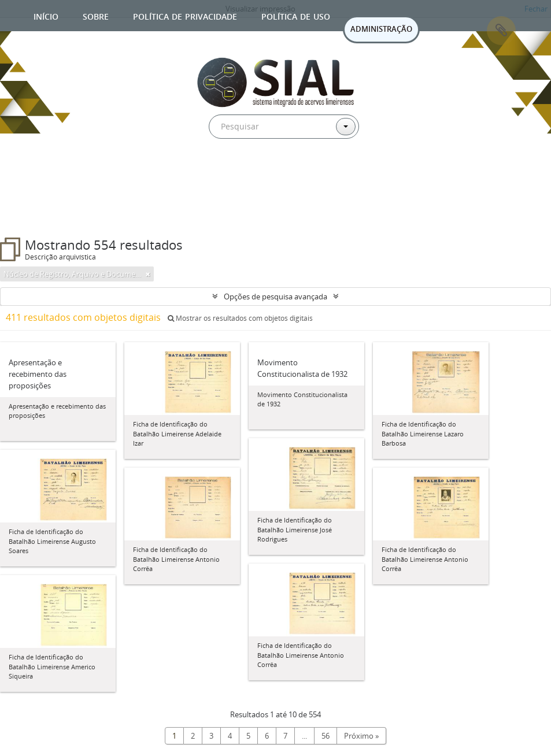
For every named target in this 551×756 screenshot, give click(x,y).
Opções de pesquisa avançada (275, 297)
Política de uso (296, 15)
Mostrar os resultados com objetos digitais (240, 318)
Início (46, 15)
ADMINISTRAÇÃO (381, 29)
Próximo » (361, 736)
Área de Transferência (501, 31)
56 (326, 736)
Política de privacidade (185, 15)
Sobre (96, 15)
